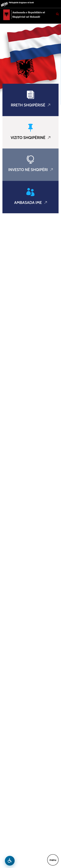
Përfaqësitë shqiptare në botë (21, 3)
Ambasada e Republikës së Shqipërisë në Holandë (29, 15)
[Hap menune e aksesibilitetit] (10, 861)
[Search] (57, 14)
